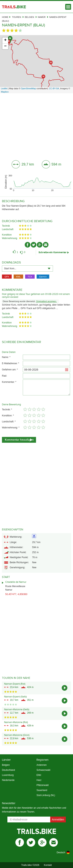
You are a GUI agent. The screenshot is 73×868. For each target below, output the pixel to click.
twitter (31, 842)
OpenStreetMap (28, 88)
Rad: (4, 376)
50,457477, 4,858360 (16, 594)
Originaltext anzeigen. (46, 301)
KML (18, 277)
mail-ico (46, 245)
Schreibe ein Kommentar (53, 252)
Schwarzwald (43, 770)
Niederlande (8, 780)
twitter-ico (34, 245)
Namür (42, 17)
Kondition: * (8, 416)
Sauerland (42, 790)
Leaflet (4, 88)
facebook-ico (28, 245)
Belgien (29, 17)
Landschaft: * (9, 422)
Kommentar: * (9, 382)
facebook (20, 842)
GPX (7, 277)
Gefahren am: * (10, 370)
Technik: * (7, 410)
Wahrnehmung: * (11, 428)
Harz (39, 780)
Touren (17, 17)
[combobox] (27, 269)
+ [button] (5, 40)
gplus (42, 842)
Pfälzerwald (42, 785)
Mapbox (5, 92)
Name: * (6, 357)
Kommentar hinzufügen (19, 440)
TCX (30, 277)
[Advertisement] (36, 125)
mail (54, 842)
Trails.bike (14, 7)
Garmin (43, 277)
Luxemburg (8, 775)
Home (5, 17)
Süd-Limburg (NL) (46, 795)
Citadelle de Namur (16, 582)
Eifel (39, 775)
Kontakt (48, 865)
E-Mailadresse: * (11, 363)
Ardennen (41, 765)
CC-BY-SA (54, 88)
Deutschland (8, 770)
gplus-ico (40, 245)
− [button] (5, 46)
